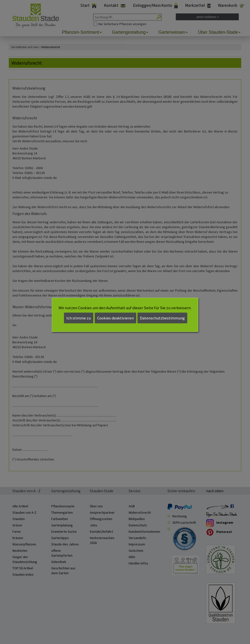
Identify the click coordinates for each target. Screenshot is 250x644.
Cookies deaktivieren (115, 318)
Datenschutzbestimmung (162, 318)
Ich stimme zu (79, 318)
